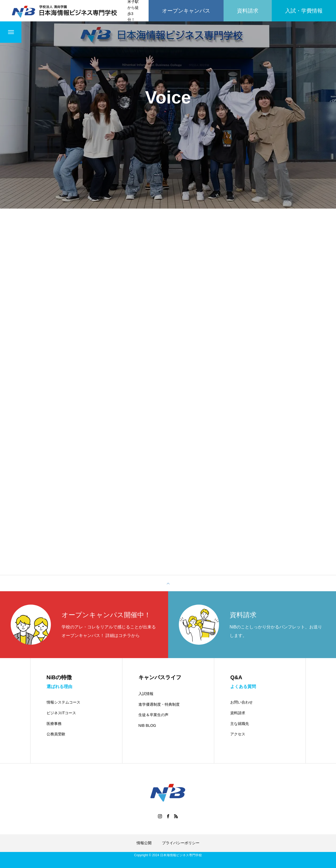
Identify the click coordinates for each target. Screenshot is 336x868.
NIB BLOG (147, 725)
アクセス (238, 734)
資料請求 (238, 713)
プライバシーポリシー (181, 843)
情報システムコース (63, 702)
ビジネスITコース (61, 713)
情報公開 (144, 843)
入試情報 (146, 694)
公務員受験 (56, 734)
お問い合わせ (241, 702)
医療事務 (54, 724)
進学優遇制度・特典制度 (159, 704)
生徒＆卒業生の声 (153, 715)
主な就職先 (240, 724)
